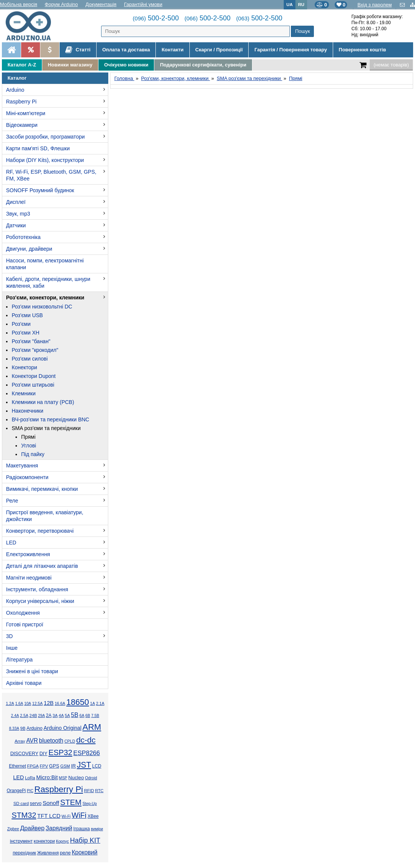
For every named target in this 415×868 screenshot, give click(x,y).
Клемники (24, 393)
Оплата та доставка (126, 50)
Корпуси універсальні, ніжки (40, 601)
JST (84, 765)
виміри (97, 829)
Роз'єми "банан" (31, 341)
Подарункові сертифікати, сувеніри (203, 65)
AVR (32, 741)
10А (28, 704)
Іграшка (81, 829)
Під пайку (33, 454)
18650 (78, 702)
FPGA (33, 766)
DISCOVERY (24, 754)
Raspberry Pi (21, 102)
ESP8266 (87, 753)
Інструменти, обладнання (37, 589)
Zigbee (13, 829)
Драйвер (32, 828)
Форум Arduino (61, 4)
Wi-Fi (66, 816)
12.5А (37, 703)
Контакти (172, 50)
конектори (44, 841)
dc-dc (86, 740)
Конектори (24, 367)
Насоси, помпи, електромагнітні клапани (45, 264)
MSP (63, 778)
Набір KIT (85, 840)
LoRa (30, 778)
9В (23, 728)
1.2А (10, 703)
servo (36, 803)
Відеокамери (22, 125)
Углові (29, 446)
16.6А (60, 703)
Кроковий (85, 852)
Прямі (28, 437)
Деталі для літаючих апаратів (42, 566)
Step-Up (90, 804)
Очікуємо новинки (126, 65)
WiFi (79, 815)
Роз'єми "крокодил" (35, 350)
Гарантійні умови (143, 4)
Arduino (15, 90)
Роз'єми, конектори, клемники (45, 298)
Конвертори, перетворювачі (40, 531)
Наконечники (28, 411)
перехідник (25, 853)
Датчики (16, 225)
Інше (12, 648)
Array (20, 741)
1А (93, 703)
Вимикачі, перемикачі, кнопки (42, 489)
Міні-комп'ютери (26, 113)
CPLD (70, 741)
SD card (21, 803)
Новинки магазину (70, 65)
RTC (99, 791)
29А (41, 716)
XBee (93, 816)
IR (73, 766)
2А (49, 715)
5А (67, 715)
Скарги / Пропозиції (219, 50)
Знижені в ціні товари (32, 671)
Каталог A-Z (22, 65)
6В (88, 716)
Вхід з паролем (374, 5)
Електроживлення (28, 554)
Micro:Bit (47, 777)
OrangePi (16, 791)
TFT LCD (49, 816)
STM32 (24, 815)
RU (301, 4)
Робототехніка (23, 237)
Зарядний (59, 828)
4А (61, 715)
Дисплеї (16, 202)
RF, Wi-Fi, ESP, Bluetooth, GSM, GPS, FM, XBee (51, 175)
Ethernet (18, 766)
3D (9, 636)
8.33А (14, 728)
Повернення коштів (362, 50)
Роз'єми (21, 324)
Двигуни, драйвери (29, 249)
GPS (54, 766)
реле (65, 853)
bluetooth (51, 741)
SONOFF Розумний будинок (40, 190)
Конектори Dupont (34, 376)
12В (49, 703)
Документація (101, 4)
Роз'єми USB (27, 315)
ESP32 (60, 752)
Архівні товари (24, 683)
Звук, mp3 (18, 214)
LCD (97, 766)
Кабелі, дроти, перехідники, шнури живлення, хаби (48, 282)
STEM (71, 802)
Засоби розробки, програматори (45, 137)
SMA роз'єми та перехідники (46, 428)
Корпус (62, 841)
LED (11, 543)
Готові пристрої (25, 624)
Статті (78, 50)
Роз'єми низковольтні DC (42, 307)
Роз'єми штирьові (33, 385)
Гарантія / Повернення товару (290, 50)
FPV (44, 766)
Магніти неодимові (29, 578)
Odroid (91, 778)
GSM (65, 766)
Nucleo (76, 778)
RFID (89, 791)
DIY (43, 754)
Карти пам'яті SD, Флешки (38, 148)
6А (82, 715)
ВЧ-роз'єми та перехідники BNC (50, 419)
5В (75, 715)
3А (55, 715)
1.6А (19, 704)
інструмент (21, 841)
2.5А (24, 715)
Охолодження (23, 613)
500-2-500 (156, 18)
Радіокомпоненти (27, 477)
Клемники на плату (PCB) (43, 402)
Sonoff (51, 803)
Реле (12, 501)
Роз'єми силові (30, 359)
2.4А (15, 716)
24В (33, 715)
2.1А (100, 703)
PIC (30, 791)
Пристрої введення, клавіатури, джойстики (45, 516)
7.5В (95, 716)
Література (19, 660)
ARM (92, 727)
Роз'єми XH (25, 333)
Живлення (48, 853)
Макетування (22, 466)
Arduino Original (62, 728)
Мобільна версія (19, 4)
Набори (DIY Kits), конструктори (45, 160)
